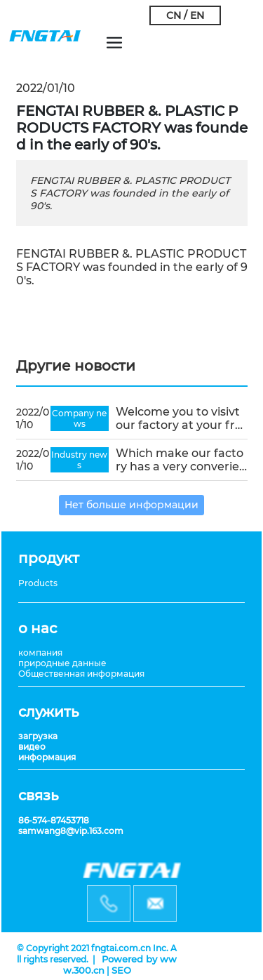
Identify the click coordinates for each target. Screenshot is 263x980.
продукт (49, 558)
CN (174, 15)
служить (49, 712)
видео (32, 747)
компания (40, 653)
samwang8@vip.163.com (71, 831)
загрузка (38, 736)
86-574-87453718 (54, 820)
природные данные (62, 663)
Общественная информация (81, 674)
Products (38, 583)
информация (47, 757)
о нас (38, 628)
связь (39, 795)
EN (197, 15)
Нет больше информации (131, 505)
